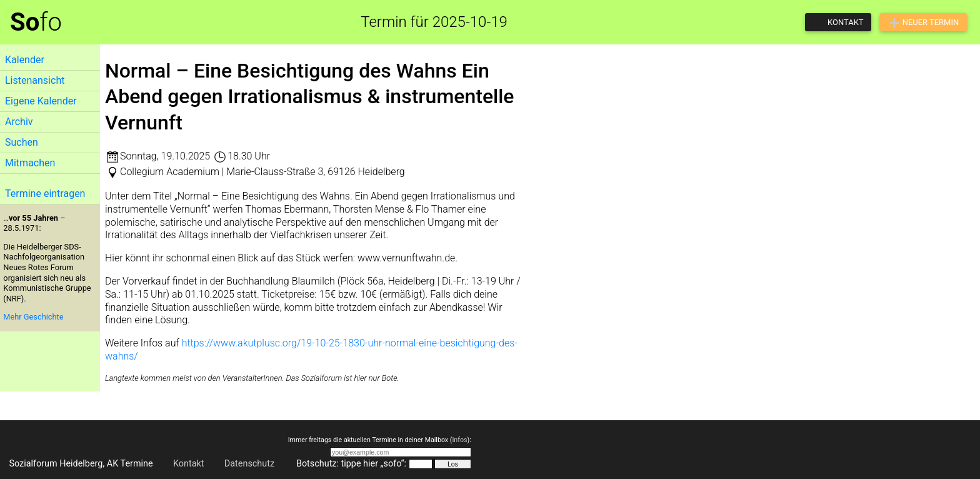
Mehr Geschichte (33, 317)
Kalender (25, 60)
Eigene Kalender (41, 101)
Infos (459, 440)
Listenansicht (35, 80)
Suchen (22, 142)
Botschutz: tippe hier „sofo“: (351, 464)
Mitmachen (30, 163)
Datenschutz (249, 464)
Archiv (19, 122)
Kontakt (189, 464)
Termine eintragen (45, 194)
